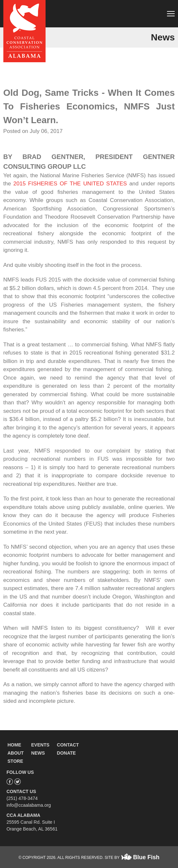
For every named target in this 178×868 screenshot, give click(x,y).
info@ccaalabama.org (29, 805)
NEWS (38, 753)
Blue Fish (146, 857)
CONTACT (68, 745)
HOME (14, 745)
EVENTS (40, 745)
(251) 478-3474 (22, 798)
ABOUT (16, 753)
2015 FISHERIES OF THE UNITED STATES (70, 184)
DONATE (66, 753)
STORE (15, 761)
